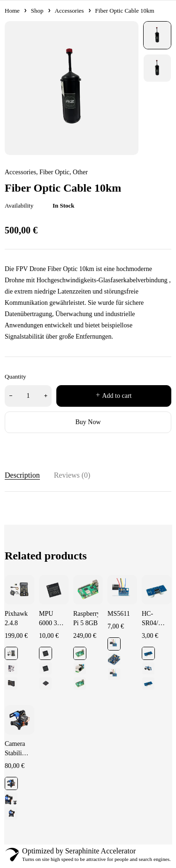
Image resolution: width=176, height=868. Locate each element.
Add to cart (117, 396)
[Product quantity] (28, 396)
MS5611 (119, 614)
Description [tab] (22, 475)
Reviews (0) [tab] (72, 475)
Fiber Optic (54, 172)
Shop (37, 11)
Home (12, 11)
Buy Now (88, 422)
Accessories (69, 11)
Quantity (15, 376)
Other (80, 172)
